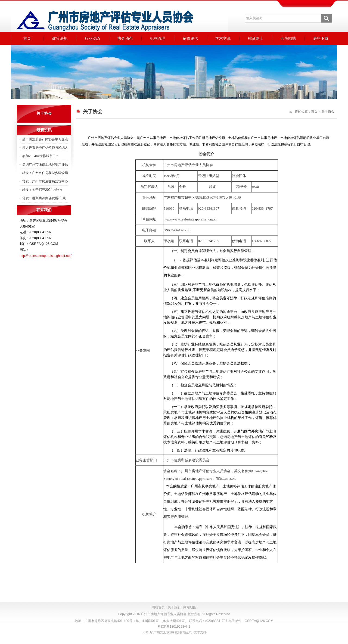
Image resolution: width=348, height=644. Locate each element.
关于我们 (174, 607)
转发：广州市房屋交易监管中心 (45, 181)
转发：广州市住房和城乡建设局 (45, 173)
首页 (27, 38)
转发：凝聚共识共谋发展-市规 (44, 198)
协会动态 (125, 38)
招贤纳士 (256, 38)
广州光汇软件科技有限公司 (173, 632)
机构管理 (158, 38)
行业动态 (92, 38)
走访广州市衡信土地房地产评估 (45, 164)
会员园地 (288, 38)
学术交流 (223, 38)
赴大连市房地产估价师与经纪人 (45, 148)
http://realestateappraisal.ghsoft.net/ (46, 256)
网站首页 (158, 607)
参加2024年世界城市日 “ (40, 156)
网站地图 (190, 607)
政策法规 (60, 38)
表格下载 (321, 38)
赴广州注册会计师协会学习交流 (45, 139)
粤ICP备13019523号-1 (174, 627)
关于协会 (328, 111)
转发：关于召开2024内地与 (42, 190)
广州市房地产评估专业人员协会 (164, 614)
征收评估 (190, 38)
